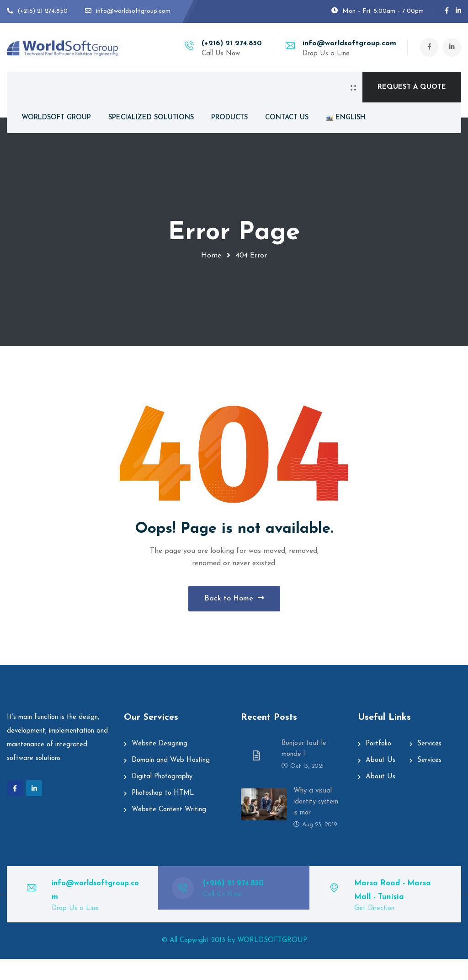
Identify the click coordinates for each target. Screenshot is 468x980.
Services (429, 765)
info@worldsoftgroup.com (345, 43)
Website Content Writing (169, 831)
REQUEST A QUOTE (412, 87)
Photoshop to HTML (163, 814)
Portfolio (378, 765)
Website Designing (160, 765)
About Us (380, 781)
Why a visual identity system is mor (316, 823)
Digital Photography (162, 798)
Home (211, 256)
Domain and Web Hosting (171, 781)
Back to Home (234, 609)
